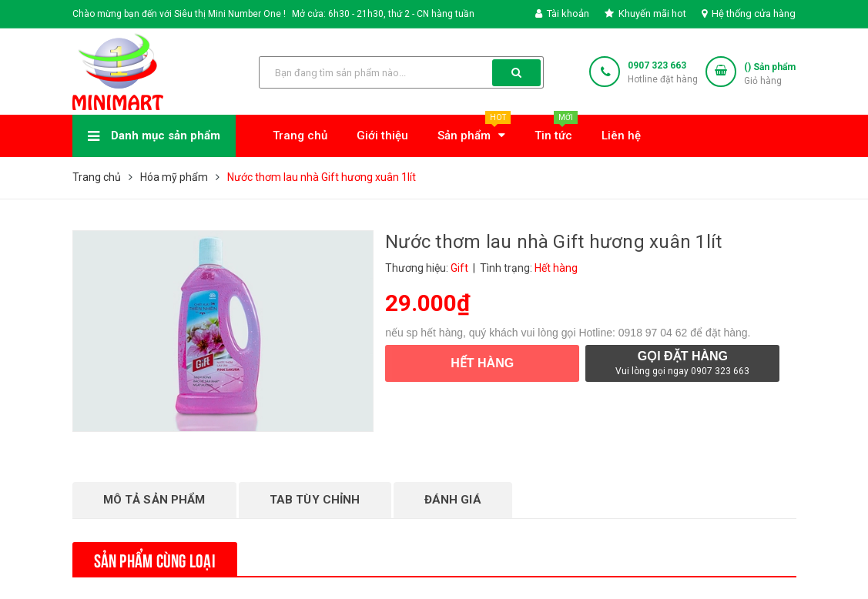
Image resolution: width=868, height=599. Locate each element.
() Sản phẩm (770, 75)
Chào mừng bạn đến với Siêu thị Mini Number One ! (179, 14)
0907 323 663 (657, 65)
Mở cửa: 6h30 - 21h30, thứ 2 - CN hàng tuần (383, 14)
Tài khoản (562, 13)
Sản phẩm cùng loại (155, 559)
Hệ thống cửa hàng (749, 13)
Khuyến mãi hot (645, 13)
